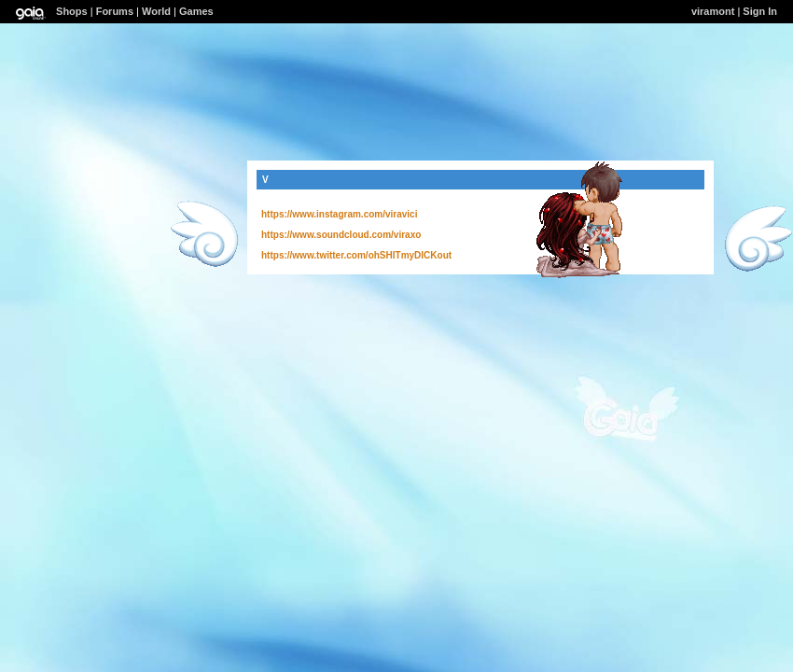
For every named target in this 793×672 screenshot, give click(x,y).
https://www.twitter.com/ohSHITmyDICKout (356, 255)
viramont (713, 11)
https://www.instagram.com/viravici (339, 214)
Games (196, 11)
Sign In (760, 11)
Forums (115, 11)
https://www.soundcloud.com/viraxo (341, 235)
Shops (72, 11)
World (156, 11)
